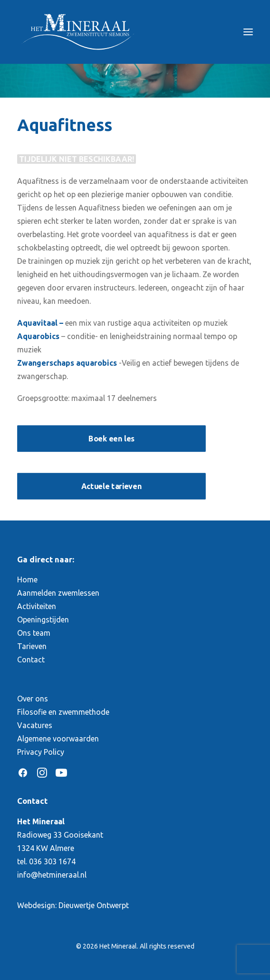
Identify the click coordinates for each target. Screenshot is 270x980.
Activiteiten (37, 606)
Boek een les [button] (112, 438)
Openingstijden (43, 620)
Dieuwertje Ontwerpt (94, 905)
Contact (31, 660)
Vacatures (35, 725)
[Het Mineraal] (78, 32)
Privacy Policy (41, 752)
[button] (248, 32)
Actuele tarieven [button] (111, 486)
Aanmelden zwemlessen (58, 593)
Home (27, 580)
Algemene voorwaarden (58, 739)
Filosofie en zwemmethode (63, 712)
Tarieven (32, 646)
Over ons (33, 699)
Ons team (34, 633)
